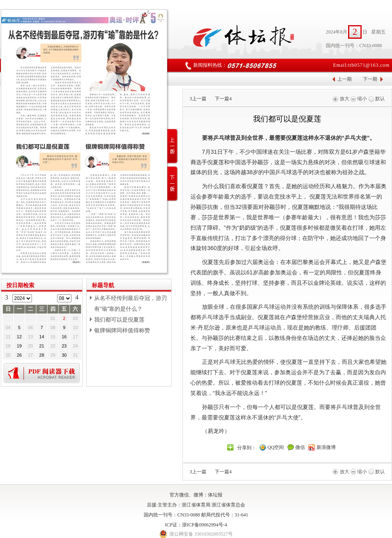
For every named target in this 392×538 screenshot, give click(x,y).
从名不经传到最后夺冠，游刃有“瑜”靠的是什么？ (131, 303)
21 (42, 346)
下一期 (370, 79)
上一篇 (198, 99)
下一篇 (223, 99)
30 (64, 355)
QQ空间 (276, 447)
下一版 (173, 184)
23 (64, 346)
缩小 (359, 99)
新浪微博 (326, 447)
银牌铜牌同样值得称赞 (122, 330)
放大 (341, 99)
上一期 (344, 79)
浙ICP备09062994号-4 (205, 525)
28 (42, 355)
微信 (300, 447)
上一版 (173, 146)
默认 (377, 99)
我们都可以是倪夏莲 (119, 320)
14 (42, 337)
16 (64, 337)
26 (19, 355)
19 (19, 346)
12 (19, 337)
